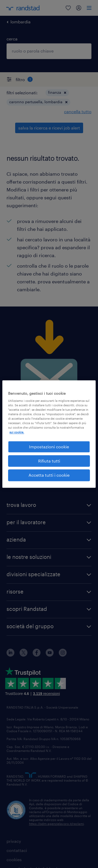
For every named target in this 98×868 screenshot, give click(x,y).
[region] (49, 434)
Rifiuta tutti (49, 461)
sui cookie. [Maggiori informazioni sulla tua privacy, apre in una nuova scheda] (17, 432)
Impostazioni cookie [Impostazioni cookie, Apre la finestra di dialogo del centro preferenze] (49, 447)
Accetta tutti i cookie (49, 475)
